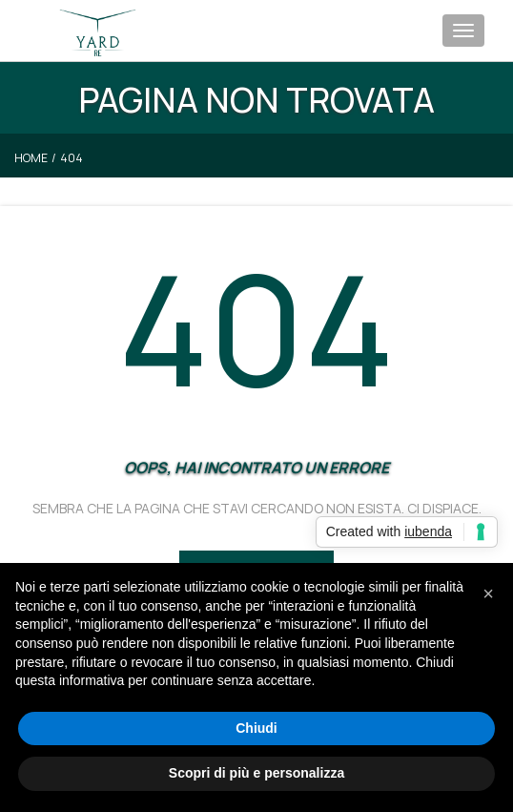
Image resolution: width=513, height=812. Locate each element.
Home (31, 158)
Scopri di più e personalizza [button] (256, 773)
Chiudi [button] (256, 728)
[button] (488, 593)
